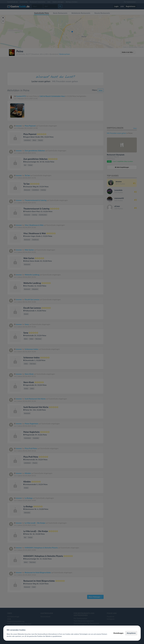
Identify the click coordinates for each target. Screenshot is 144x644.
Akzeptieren (131, 633)
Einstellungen (118, 633)
